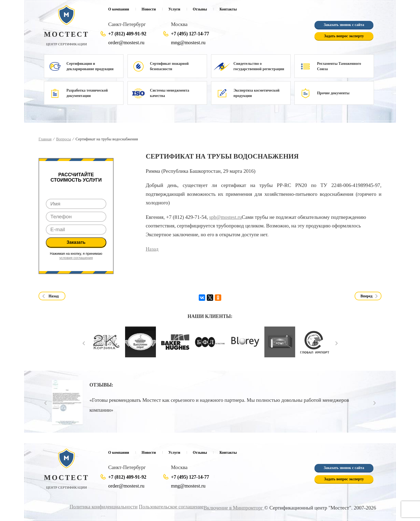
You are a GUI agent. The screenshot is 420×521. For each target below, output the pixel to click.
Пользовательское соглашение (170, 507)
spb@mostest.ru (226, 217)
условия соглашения (76, 258)
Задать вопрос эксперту (344, 36)
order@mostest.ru (127, 42)
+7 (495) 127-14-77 (190, 34)
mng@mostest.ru (188, 42)
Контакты (228, 9)
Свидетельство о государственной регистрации (259, 66)
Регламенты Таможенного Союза (339, 66)
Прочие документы (333, 93)
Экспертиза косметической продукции (257, 93)
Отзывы (200, 9)
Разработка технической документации (87, 93)
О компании (119, 9)
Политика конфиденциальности (101, 507)
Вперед (367, 296)
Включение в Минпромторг (233, 508)
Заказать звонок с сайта (344, 25)
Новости (149, 9)
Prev (84, 343)
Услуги (174, 9)
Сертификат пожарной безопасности (169, 66)
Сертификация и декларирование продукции (90, 66)
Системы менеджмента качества (170, 93)
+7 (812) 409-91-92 (127, 34)
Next (337, 343)
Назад (152, 249)
